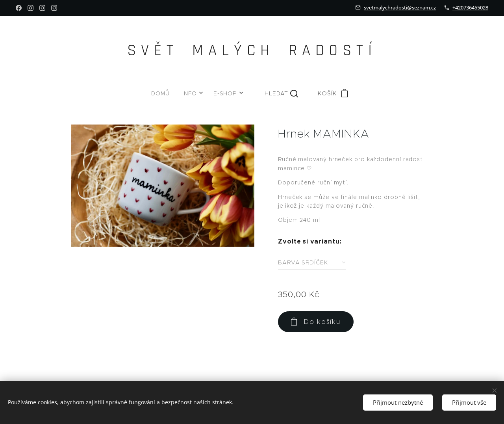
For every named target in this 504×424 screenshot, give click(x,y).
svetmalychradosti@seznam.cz (400, 7)
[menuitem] (181, 93)
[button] (256, 93)
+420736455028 (470, 7)
